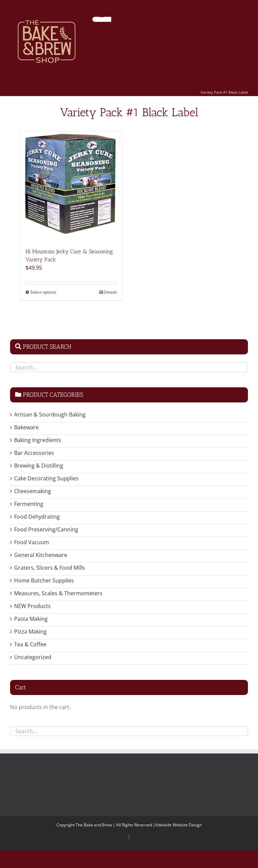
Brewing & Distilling (39, 466)
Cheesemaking (33, 491)
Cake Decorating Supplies (46, 478)
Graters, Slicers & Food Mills (50, 568)
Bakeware (26, 427)
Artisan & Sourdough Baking (50, 415)
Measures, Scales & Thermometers (58, 593)
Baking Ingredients (38, 440)
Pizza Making (30, 632)
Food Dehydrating (37, 517)
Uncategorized (33, 657)
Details (110, 292)
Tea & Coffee (30, 644)
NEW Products (32, 606)
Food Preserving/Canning (46, 529)
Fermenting (29, 504)
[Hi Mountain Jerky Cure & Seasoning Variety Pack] (71, 186)
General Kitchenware (41, 555)
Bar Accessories (34, 453)
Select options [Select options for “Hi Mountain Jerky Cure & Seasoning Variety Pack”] (43, 292)
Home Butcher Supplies (44, 580)
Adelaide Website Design (179, 825)
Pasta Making (31, 619)
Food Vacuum (32, 542)
